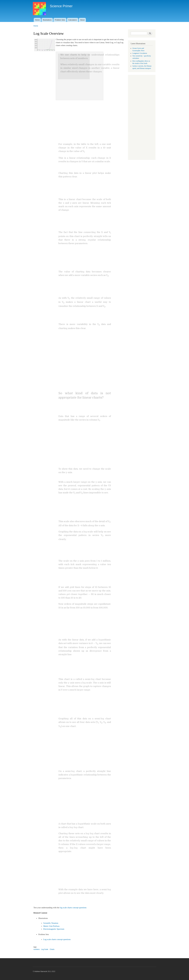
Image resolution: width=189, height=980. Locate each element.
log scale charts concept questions (73, 908)
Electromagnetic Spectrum (54, 929)
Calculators (73, 20)
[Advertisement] (142, 118)
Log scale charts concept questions (57, 939)
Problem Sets (60, 20)
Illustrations (47, 20)
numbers (37, 949)
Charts (52, 949)
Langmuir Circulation (140, 53)
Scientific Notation (51, 923)
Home (37, 20)
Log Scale (45, 949)
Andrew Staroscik (41, 971)
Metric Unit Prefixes (51, 926)
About (82, 20)
